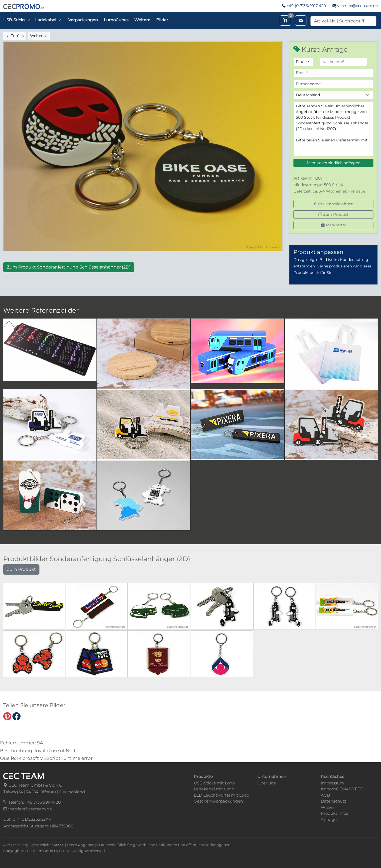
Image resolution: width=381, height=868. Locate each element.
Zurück (15, 36)
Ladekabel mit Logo (214, 789)
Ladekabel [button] (48, 20)
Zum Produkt (333, 214)
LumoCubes (116, 20)
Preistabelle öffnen (333, 204)
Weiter (39, 36)
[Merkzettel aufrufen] (285, 21)
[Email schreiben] (301, 21)
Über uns (266, 783)
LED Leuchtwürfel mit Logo (221, 795)
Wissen (328, 807)
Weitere (142, 20)
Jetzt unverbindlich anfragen (333, 163)
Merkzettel (333, 225)
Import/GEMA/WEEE (342, 789)
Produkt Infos (334, 813)
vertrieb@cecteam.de (357, 6)
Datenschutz (334, 801)
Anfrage (329, 819)
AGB (325, 795)
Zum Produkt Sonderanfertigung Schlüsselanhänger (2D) (69, 267)
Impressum (332, 783)
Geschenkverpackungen (218, 801)
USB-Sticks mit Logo (214, 783)
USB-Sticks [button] (17, 20)
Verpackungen (83, 20)
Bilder (162, 20)
